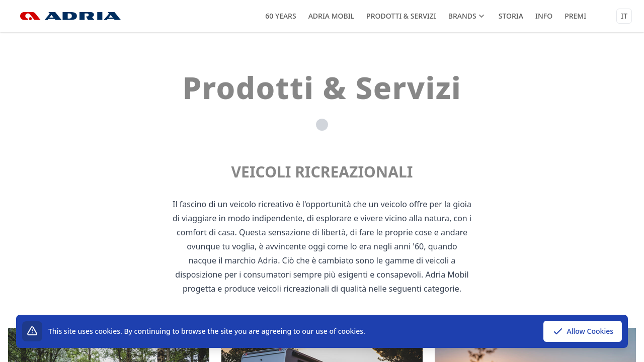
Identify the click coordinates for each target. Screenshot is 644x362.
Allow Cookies (583, 331)
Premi (575, 16)
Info (544, 16)
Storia (511, 16)
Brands (467, 16)
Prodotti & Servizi (401, 16)
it (624, 16)
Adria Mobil (331, 16)
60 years (280, 16)
